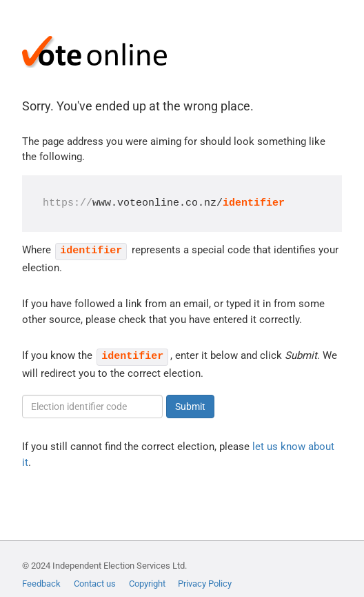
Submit (190, 405)
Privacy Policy (205, 582)
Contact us (95, 582)
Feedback (41, 582)
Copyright (147, 582)
